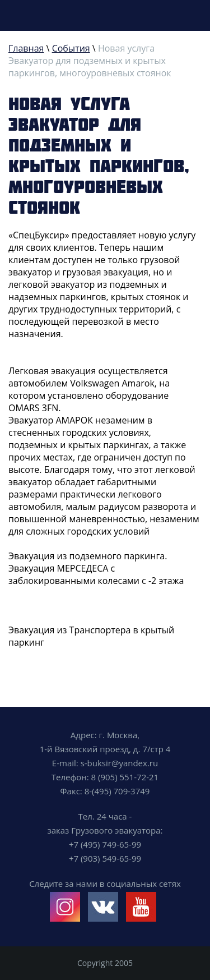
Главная (26, 48)
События (71, 48)
